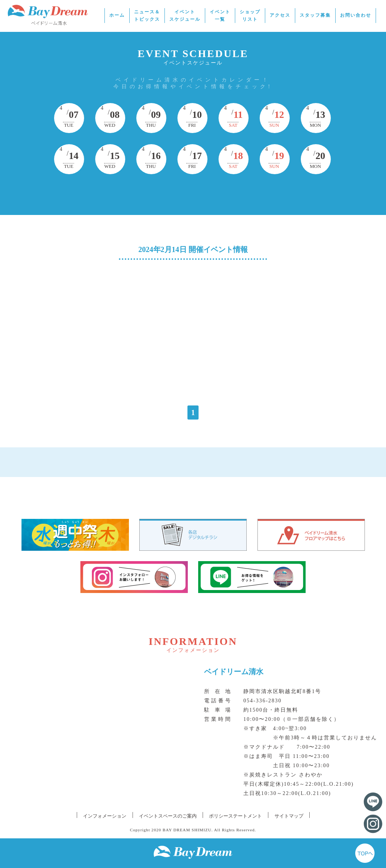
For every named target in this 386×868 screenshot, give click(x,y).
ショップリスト (250, 16)
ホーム (117, 15)
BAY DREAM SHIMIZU (187, 830)
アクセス (280, 15)
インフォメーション (105, 816)
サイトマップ (289, 816)
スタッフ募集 (315, 15)
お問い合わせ (356, 15)
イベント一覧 (220, 16)
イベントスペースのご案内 (168, 816)
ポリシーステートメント (235, 816)
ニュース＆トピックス (147, 16)
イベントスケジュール (185, 16)
